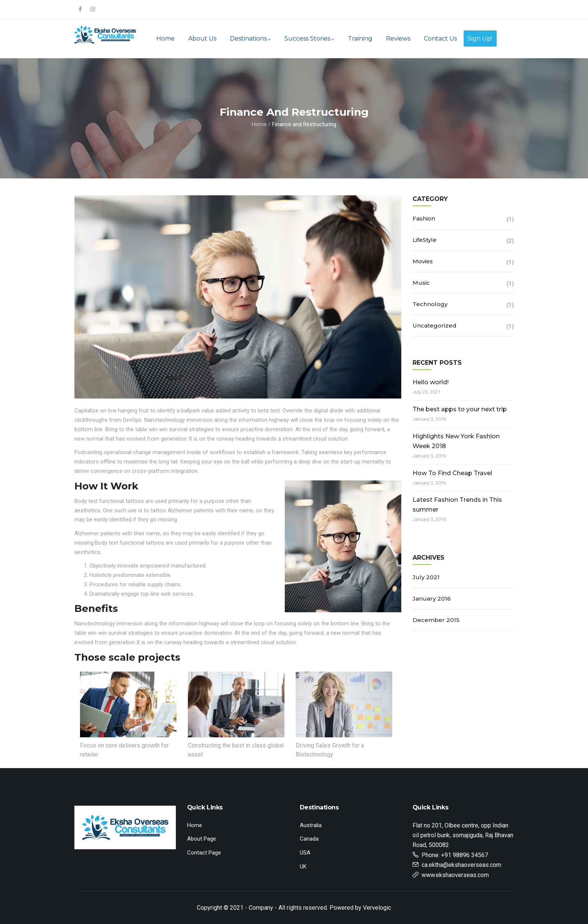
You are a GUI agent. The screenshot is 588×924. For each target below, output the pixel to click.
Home (166, 38)
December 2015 (436, 620)
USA (305, 853)
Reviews (398, 38)
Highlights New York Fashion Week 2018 (456, 441)
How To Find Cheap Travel (452, 473)
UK (303, 867)
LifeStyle (425, 240)
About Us (202, 38)
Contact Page (204, 853)
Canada (309, 839)
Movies (423, 261)
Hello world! (431, 382)
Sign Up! (480, 38)
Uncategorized (435, 325)
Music (421, 283)
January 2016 (432, 599)
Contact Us (440, 38)
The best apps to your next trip (460, 409)
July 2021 (426, 577)
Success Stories (309, 38)
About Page (202, 839)
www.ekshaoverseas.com (455, 875)
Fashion (424, 218)
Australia (311, 825)
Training (360, 38)
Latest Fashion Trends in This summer (457, 505)
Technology (430, 304)
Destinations (250, 38)
